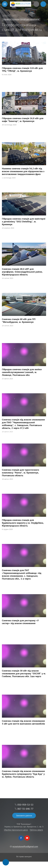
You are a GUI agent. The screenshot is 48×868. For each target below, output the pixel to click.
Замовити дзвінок (24, 815)
